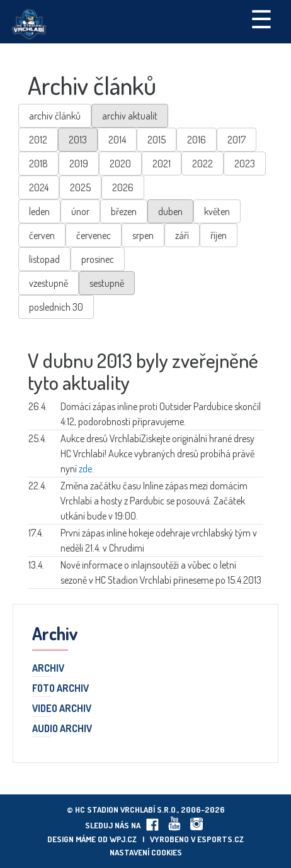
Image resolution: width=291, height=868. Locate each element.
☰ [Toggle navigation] (261, 18)
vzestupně (48, 283)
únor (80, 211)
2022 (203, 164)
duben (170, 211)
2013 (78, 140)
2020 (120, 164)
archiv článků (55, 116)
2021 (162, 164)
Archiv (48, 669)
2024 (39, 187)
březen (124, 211)
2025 (80, 187)
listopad (44, 259)
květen (217, 211)
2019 (79, 164)
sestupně (107, 283)
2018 (38, 164)
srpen (143, 235)
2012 (38, 140)
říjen (219, 235)
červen (42, 235)
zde (85, 469)
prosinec (98, 259)
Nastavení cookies (146, 852)
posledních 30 (56, 307)
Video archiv (62, 709)
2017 (237, 140)
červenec (94, 235)
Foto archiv (60, 689)
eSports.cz (220, 839)
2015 (157, 140)
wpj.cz (123, 839)
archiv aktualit (130, 116)
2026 (123, 187)
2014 (117, 140)
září (182, 235)
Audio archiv (62, 729)
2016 (197, 140)
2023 (245, 164)
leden (39, 211)
